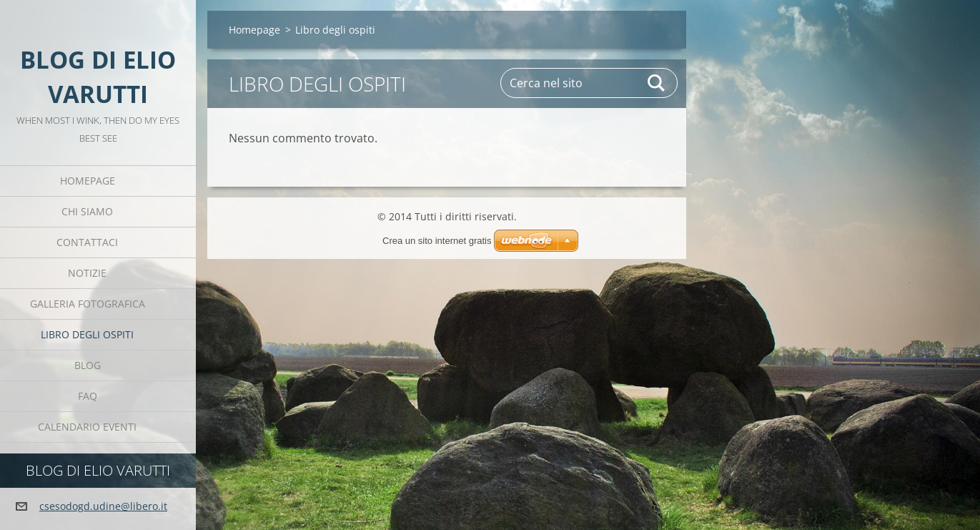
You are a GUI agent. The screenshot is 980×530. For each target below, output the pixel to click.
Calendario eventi (87, 427)
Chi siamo (87, 211)
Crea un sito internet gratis (437, 241)
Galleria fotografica (88, 304)
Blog (88, 365)
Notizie (87, 273)
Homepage (88, 181)
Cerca (657, 83)
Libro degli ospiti (87, 334)
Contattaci (87, 242)
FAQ (88, 396)
